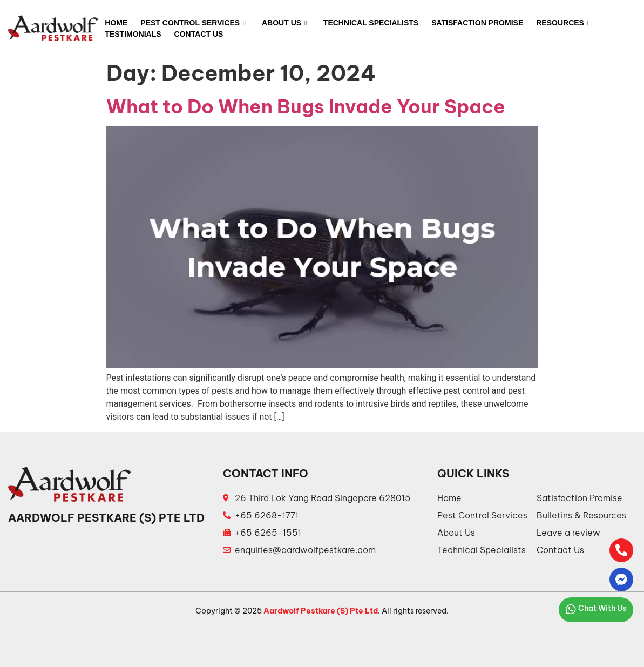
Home (116, 23)
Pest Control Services (193, 23)
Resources (563, 23)
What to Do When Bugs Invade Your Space (306, 106)
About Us (284, 23)
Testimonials (133, 34)
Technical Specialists (371, 23)
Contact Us (199, 34)
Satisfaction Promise (477, 23)
